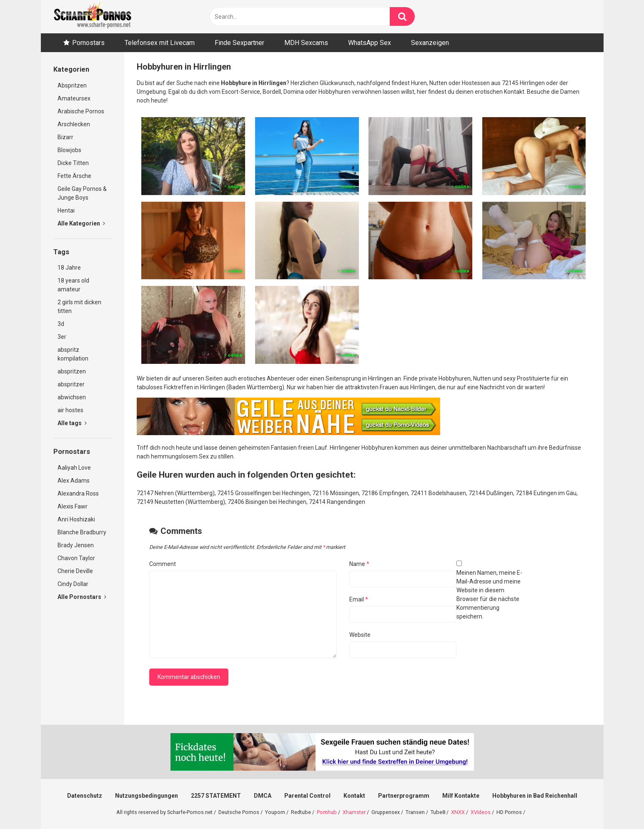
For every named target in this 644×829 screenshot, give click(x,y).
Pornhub (327, 812)
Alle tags (72, 423)
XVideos (481, 812)
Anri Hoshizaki (76, 519)
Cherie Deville (75, 571)
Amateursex (74, 98)
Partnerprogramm (404, 796)
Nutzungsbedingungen (147, 796)
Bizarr (65, 137)
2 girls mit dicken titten (79, 307)
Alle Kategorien (81, 223)
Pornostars (88, 43)
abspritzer (71, 384)
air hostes (70, 410)
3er (62, 337)
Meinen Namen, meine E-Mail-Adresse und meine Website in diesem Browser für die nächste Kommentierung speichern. (489, 595)
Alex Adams (74, 481)
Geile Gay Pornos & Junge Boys (82, 193)
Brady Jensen (76, 545)
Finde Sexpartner (239, 43)
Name (359, 564)
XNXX (458, 812)
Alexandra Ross (78, 493)
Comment (163, 564)
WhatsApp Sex (370, 43)
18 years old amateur (73, 285)
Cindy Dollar (73, 584)
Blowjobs (69, 150)
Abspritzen (72, 85)
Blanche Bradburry (82, 532)
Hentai (66, 210)
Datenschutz (85, 796)
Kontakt (354, 796)
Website (360, 635)
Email (359, 599)
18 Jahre (69, 268)
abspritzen (72, 371)
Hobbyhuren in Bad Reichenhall (535, 796)
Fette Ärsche (74, 176)
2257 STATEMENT (216, 796)
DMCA (263, 796)
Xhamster (354, 812)
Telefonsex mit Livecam (160, 43)
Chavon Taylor (76, 558)
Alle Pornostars (82, 597)
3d (61, 324)
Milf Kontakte (461, 796)
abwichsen (72, 397)
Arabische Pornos (81, 111)
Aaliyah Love (74, 468)
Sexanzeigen (430, 43)
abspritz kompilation (73, 354)
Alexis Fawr (73, 506)
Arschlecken (74, 124)
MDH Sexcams (306, 43)
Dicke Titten (73, 163)
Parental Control (307, 796)
